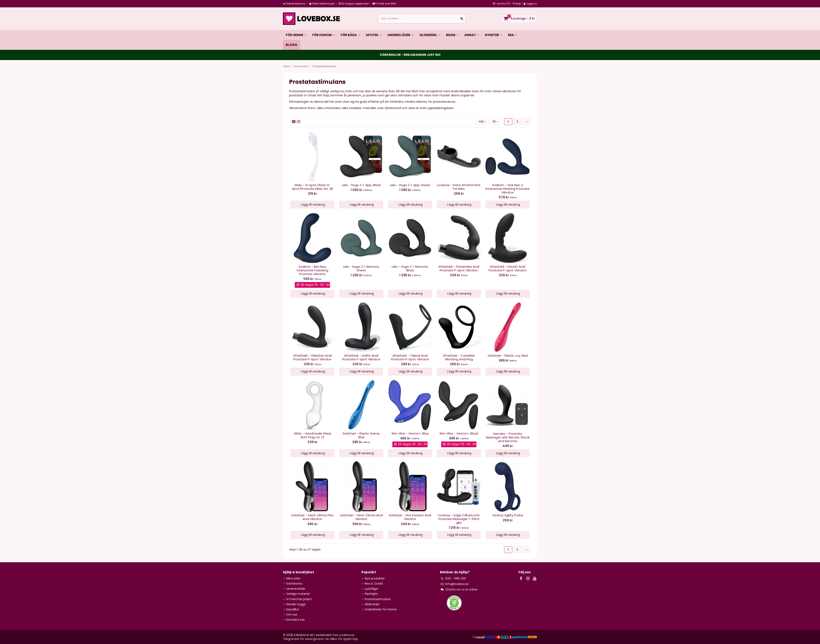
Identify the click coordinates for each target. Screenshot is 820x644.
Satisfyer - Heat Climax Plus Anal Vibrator (312, 517)
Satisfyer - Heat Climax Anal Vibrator (361, 517)
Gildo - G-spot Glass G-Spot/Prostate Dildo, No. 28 (312, 187)
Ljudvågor (372, 589)
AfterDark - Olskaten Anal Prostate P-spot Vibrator (312, 357)
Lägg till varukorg (313, 205)
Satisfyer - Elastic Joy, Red (508, 356)
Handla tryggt (296, 604)
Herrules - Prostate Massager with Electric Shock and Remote (508, 437)
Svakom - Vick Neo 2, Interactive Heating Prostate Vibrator (508, 189)
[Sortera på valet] (482, 122)
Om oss (292, 615)
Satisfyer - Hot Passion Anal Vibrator (410, 517)
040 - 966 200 (456, 578)
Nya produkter (375, 579)
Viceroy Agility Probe (508, 515)
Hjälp (518, 4)
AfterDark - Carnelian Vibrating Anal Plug (459, 357)
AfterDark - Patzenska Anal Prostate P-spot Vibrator (459, 268)
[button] (350, 35)
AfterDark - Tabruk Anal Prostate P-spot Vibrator (410, 357)
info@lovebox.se (457, 584)
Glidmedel (372, 604)
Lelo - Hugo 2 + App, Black (361, 185)
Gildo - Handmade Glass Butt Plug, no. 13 (313, 435)
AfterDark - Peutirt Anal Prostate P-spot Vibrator (508, 268)
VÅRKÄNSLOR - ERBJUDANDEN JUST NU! (410, 55)
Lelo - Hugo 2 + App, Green (410, 185)
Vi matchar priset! (299, 599)
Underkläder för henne (381, 609)
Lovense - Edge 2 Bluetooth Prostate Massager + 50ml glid (459, 519)
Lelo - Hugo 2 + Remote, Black (410, 268)
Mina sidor (293, 579)
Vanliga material (298, 594)
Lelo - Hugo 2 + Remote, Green (361, 268)
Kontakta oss (295, 620)
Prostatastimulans (378, 599)
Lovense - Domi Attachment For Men (459, 187)
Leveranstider (296, 589)
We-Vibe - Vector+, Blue (410, 433)
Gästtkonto (294, 584)
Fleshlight (371, 594)
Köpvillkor (293, 609)
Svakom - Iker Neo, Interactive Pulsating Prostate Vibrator (313, 270)
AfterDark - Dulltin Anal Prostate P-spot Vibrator (361, 357)
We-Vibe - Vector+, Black (459, 433)
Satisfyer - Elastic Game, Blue (361, 435)
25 (495, 122)
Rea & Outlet (374, 584)
